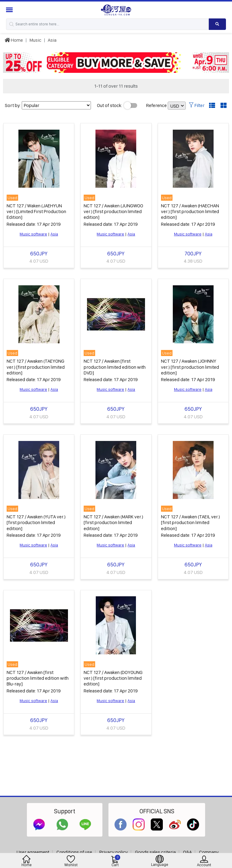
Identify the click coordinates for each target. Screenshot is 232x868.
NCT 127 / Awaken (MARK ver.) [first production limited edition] (113, 522)
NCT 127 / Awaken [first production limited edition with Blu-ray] (38, 678)
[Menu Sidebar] (10, 10)
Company (209, 852)
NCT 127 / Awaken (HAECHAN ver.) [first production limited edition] (190, 211)
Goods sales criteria (155, 852)
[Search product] (217, 24)
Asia (52, 40)
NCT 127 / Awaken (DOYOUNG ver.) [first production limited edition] (113, 678)
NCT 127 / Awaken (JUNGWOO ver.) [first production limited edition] (113, 211)
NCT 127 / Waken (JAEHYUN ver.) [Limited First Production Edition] (36, 211)
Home (14, 40)
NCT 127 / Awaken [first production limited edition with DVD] (115, 367)
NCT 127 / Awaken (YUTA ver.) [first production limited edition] (36, 522)
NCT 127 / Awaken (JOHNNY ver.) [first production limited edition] (190, 367)
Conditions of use (74, 852)
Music (35, 40)
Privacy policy (114, 852)
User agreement (33, 852)
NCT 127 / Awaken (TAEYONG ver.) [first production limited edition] (36, 367)
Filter (197, 105)
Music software (33, 234)
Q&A (187, 852)
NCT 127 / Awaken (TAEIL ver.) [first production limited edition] (190, 522)
